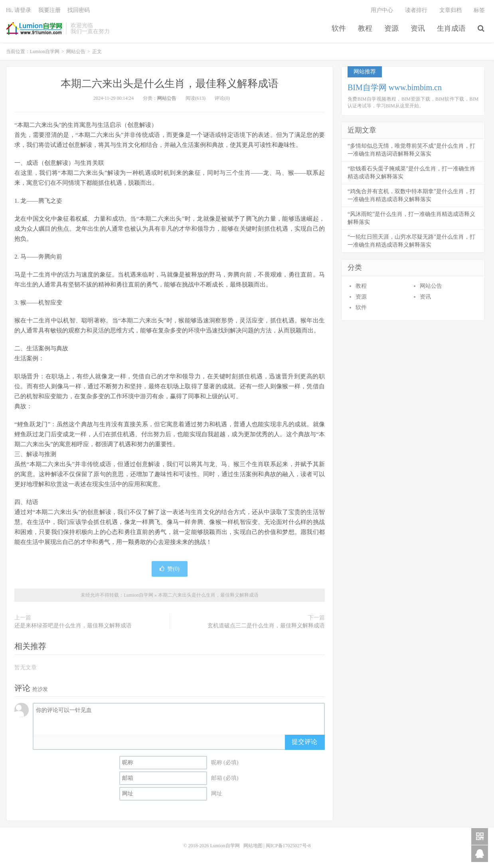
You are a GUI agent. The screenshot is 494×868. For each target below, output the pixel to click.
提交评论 (304, 742)
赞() (169, 569)
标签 (479, 10)
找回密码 (79, 10)
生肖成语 (451, 28)
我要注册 (49, 10)
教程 (365, 28)
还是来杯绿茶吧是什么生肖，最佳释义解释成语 (73, 626)
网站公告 (76, 51)
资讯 (418, 28)
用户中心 (382, 10)
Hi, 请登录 (19, 10)
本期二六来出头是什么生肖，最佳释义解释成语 (170, 84)
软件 (339, 28)
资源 (391, 28)
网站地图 (253, 846)
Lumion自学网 (34, 28)
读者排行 (416, 10)
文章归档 (451, 10)
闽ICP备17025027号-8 (288, 846)
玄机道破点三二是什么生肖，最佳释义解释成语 (266, 626)
